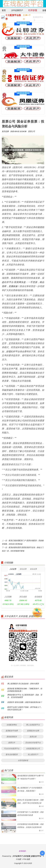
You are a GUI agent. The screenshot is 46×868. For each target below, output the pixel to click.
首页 (4, 10)
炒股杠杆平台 (13, 351)
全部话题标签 (23, 760)
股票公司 (32, 131)
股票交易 (33, 737)
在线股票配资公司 (33, 748)
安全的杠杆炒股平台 (33, 743)
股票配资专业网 (33, 731)
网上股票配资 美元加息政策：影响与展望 (23, 684)
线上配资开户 (33, 754)
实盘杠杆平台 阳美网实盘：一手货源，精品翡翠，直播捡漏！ (23, 282)
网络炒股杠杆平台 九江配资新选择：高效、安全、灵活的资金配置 (25, 696)
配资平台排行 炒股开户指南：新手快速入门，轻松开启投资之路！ (25, 708)
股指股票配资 (12, 737)
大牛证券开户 (17, 10)
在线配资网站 (12, 725)
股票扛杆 (12, 743)
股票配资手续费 (12, 731)
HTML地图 (26, 859)
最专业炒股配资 (12, 754)
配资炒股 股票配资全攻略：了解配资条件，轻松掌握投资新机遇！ (25, 690)
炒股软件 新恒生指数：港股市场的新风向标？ (25, 702)
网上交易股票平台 (33, 725)
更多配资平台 (38, 17)
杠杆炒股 (33, 10)
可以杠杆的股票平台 (12, 748)
